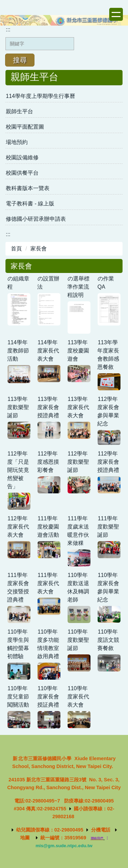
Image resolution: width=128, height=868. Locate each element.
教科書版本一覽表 (28, 188)
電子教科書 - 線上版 (30, 204)
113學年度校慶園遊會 (78, 351)
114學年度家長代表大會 (48, 351)
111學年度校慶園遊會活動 (48, 527)
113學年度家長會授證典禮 (48, 407)
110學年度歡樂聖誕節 (78, 640)
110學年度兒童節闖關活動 (18, 697)
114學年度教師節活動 (18, 351)
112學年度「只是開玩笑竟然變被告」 (18, 470)
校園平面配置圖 (25, 127)
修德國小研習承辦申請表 (36, 219)
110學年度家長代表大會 (78, 697)
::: (8, 30)
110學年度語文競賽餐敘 (108, 640)
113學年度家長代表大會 (78, 407)
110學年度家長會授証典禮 (48, 697)
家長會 (39, 249)
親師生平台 (19, 111)
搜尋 (20, 60)
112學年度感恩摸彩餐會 (48, 462)
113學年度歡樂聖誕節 (18, 407)
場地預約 (17, 142)
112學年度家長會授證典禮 (108, 462)
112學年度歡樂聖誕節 (78, 462)
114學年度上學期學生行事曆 (40, 96)
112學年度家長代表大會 (18, 527)
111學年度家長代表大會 (48, 583)
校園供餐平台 (22, 173)
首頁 (16, 249)
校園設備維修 (22, 157)
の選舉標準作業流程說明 (78, 287)
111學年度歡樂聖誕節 (108, 527)
